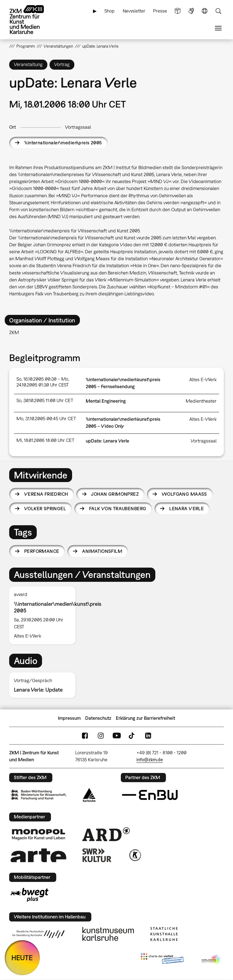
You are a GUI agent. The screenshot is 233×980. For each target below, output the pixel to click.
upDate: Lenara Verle (107, 441)
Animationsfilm (102, 551)
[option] (45, 616)
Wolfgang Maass (184, 494)
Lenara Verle (187, 509)
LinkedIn (148, 736)
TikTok (132, 736)
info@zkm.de (150, 760)
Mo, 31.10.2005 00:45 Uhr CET (46, 419)
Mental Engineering (106, 401)
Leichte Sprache (178, 11)
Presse (160, 11)
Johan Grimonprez (115, 494)
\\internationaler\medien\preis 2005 (63, 143)
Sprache (205, 11)
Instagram (101, 736)
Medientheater (201, 401)
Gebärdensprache (191, 11)
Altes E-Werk (203, 380)
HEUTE (22, 958)
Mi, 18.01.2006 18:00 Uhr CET (45, 440)
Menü (218, 28)
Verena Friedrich (46, 494)
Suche (218, 11)
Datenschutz (98, 718)
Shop (110, 11)
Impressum (69, 718)
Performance (42, 551)
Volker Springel (45, 509)
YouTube (117, 736)
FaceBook (85, 736)
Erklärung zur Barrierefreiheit (145, 718)
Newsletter (134, 11)
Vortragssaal (78, 127)
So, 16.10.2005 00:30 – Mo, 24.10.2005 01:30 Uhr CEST (43, 382)
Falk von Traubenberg (118, 509)
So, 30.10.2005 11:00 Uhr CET (45, 400)
